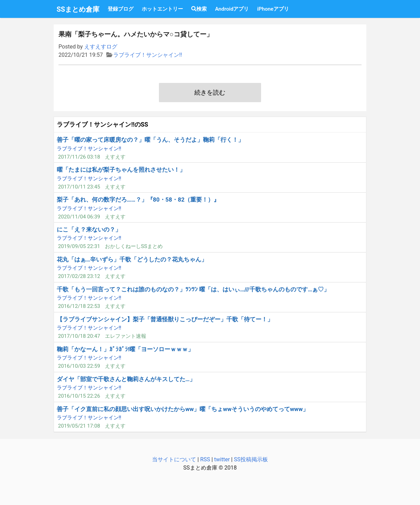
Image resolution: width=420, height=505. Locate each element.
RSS (205, 459)
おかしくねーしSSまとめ (134, 246)
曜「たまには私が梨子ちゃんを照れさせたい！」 (121, 170)
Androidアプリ (232, 9)
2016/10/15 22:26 (79, 396)
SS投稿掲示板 (251, 459)
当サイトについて (174, 459)
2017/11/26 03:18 (79, 157)
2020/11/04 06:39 (79, 217)
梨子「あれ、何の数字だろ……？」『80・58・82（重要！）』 (138, 200)
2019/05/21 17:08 (79, 426)
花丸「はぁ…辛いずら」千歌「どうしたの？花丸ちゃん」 (132, 259)
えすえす (115, 157)
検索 (199, 9)
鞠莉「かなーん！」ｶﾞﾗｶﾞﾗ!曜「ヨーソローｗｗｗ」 (125, 349)
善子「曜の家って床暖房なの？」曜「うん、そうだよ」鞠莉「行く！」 (150, 140)
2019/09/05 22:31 (79, 246)
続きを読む (210, 93)
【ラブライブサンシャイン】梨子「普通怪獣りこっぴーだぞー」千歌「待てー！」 (165, 319)
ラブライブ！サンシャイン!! (148, 55)
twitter (222, 459)
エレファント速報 (126, 336)
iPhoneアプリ (273, 9)
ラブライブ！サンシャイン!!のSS (102, 125)
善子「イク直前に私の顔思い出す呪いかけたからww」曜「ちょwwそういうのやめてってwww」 (183, 409)
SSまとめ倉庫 (78, 9)
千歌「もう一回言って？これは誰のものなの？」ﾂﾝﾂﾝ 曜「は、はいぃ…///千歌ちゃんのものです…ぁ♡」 (193, 289)
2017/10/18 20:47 (79, 336)
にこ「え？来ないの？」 (89, 229)
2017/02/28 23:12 (79, 276)
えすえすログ (101, 47)
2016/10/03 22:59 (79, 366)
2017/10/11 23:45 (79, 187)
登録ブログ (121, 9)
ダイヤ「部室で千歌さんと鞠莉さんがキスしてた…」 (126, 379)
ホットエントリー (162, 9)
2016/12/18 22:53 (79, 306)
